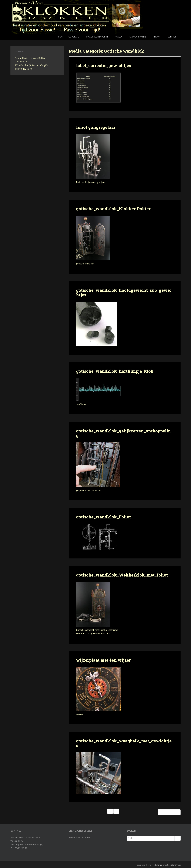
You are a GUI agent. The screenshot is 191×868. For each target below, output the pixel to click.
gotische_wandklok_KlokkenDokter (113, 209)
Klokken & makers (138, 37)
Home (61, 37)
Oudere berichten (169, 812)
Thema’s (157, 37)
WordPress (176, 865)
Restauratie (73, 37)
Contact (172, 37)
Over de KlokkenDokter (97, 37)
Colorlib (158, 865)
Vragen (119, 37)
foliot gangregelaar (96, 127)
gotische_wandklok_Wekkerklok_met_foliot (122, 575)
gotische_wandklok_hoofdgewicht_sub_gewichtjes (124, 293)
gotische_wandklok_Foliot (103, 517)
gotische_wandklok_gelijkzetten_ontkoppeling (123, 433)
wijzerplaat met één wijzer (103, 660)
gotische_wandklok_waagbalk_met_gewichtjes (124, 743)
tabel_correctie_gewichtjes (104, 65)
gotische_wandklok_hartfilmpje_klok (115, 371)
